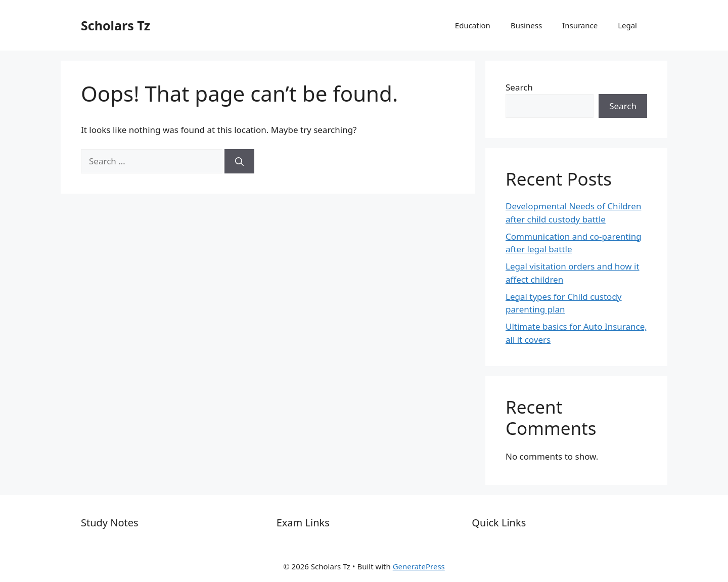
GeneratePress (419, 566)
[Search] (239, 161)
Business (526, 25)
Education (473, 25)
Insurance (580, 25)
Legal (627, 25)
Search (519, 87)
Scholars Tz (116, 25)
